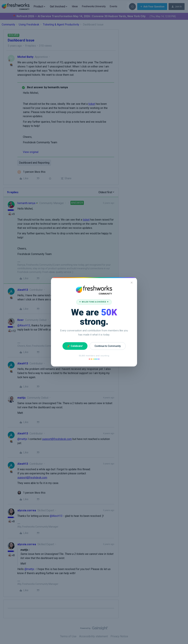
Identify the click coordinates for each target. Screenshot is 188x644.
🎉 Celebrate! (75, 346)
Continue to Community (108, 346)
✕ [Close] (132, 283)
